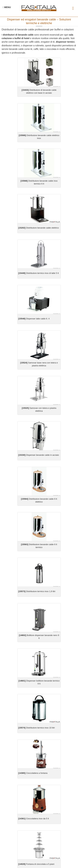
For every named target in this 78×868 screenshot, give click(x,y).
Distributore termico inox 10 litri (37, 728)
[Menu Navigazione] (7, 7)
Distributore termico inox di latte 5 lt (39, 273)
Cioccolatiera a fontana (33, 773)
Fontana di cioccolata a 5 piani (36, 864)
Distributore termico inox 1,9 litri (37, 591)
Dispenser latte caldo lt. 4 (34, 319)
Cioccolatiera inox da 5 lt (34, 819)
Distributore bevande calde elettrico (39, 228)
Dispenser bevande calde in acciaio (39, 455)
